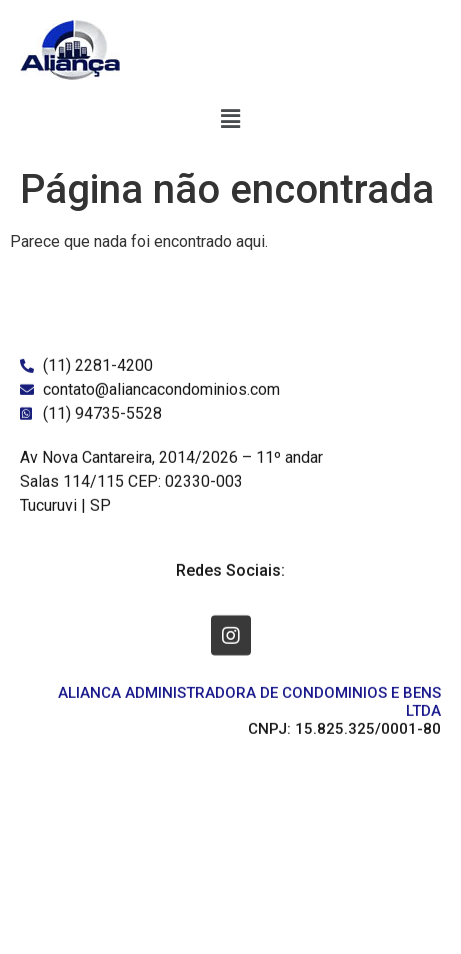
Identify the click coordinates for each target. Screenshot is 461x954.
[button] (230, 119)
